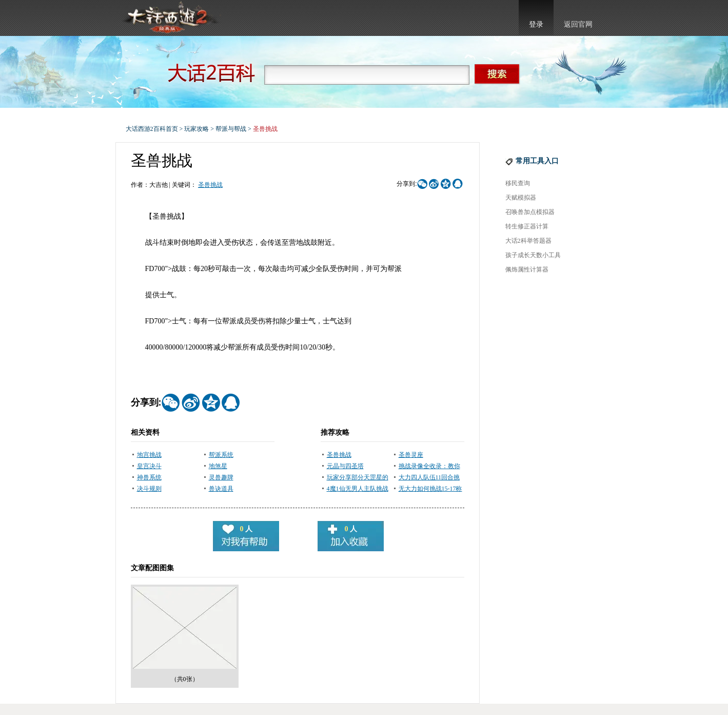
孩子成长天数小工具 (533, 255)
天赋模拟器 (521, 198)
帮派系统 (221, 455)
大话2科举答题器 (528, 241)
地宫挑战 (149, 455)
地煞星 (218, 466)
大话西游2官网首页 (170, 18)
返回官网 (578, 24)
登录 (536, 24)
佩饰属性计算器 (527, 269)
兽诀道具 (221, 489)
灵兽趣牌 (221, 477)
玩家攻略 (196, 129)
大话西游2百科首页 (152, 129)
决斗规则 (149, 489)
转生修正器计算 (527, 226)
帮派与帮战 (231, 129)
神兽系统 (149, 477)
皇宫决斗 (149, 466)
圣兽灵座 (411, 455)
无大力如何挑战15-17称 (430, 489)
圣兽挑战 (210, 185)
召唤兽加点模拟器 (530, 212)
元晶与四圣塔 (345, 466)
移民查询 (518, 183)
